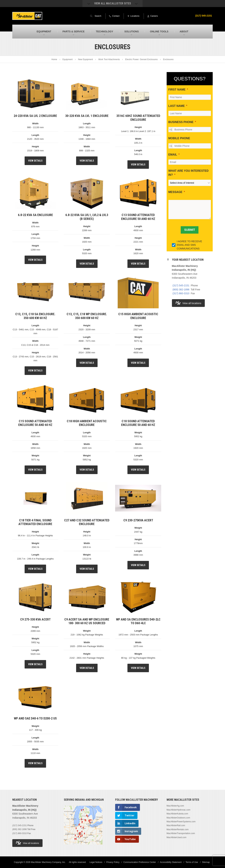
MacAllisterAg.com (175, 806)
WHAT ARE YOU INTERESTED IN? (189, 173)
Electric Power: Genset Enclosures (141, 59)
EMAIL (173, 155)
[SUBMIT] (190, 230)
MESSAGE (175, 192)
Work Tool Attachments (109, 59)
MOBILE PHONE (179, 138)
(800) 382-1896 (181, 290)
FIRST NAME (177, 90)
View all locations (188, 303)
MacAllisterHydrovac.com (179, 810)
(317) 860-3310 (181, 293)
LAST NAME (177, 106)
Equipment (68, 59)
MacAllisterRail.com (176, 825)
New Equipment (86, 59)
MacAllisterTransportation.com (181, 833)
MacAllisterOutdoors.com (178, 818)
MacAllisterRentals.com (178, 830)
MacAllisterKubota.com (177, 814)
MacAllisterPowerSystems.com (181, 822)
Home (54, 59)
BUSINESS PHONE (181, 122)
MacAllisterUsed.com (177, 837)
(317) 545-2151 (204, 16)
